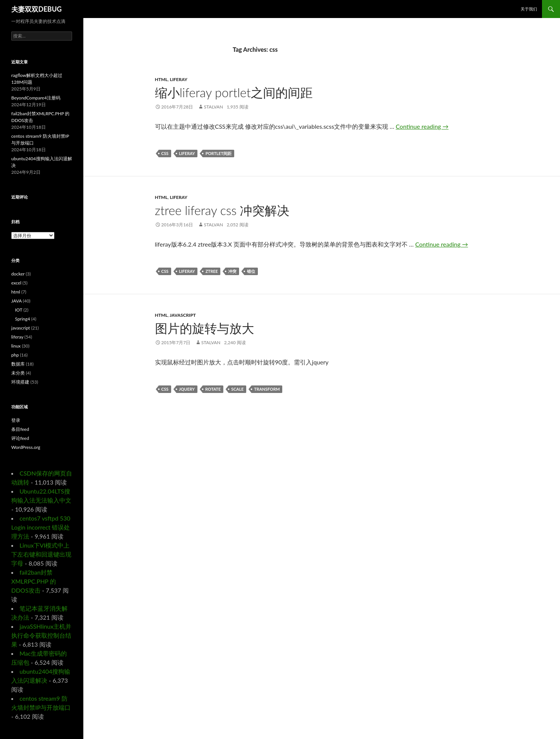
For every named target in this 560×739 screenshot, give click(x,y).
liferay (178, 79)
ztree (212, 271)
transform (267, 389)
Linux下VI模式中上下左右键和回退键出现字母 (41, 554)
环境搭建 (20, 382)
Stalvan (213, 107)
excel (16, 283)
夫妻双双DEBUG (36, 9)
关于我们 (529, 9)
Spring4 (23, 319)
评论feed (20, 438)
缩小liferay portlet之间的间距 (234, 92)
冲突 (232, 271)
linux (16, 346)
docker (18, 274)
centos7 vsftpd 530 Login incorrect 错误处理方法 (41, 527)
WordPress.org (26, 447)
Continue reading (422, 126)
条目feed (20, 429)
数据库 (18, 364)
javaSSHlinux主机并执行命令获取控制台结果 (41, 635)
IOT (19, 310)
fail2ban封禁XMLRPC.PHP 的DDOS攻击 (34, 581)
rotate (213, 389)
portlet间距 (218, 153)
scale (237, 389)
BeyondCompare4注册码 (36, 98)
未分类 (18, 373)
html (161, 79)
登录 (16, 420)
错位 (251, 271)
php (15, 355)
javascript (183, 315)
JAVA (17, 301)
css (165, 153)
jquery (187, 389)
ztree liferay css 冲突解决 (222, 210)
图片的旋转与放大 (205, 328)
